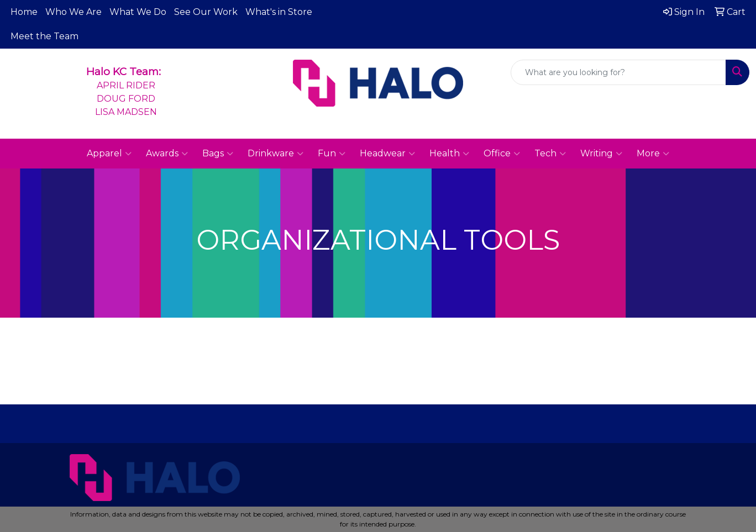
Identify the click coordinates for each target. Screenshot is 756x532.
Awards (167, 154)
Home (24, 12)
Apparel (109, 154)
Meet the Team (44, 36)
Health (449, 154)
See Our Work (206, 12)
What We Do (138, 12)
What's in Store (279, 12)
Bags (218, 154)
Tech (550, 154)
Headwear (387, 154)
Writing (601, 154)
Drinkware (275, 154)
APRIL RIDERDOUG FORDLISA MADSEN (126, 99)
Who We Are (73, 12)
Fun (332, 154)
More (653, 154)
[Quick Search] (618, 72)
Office (502, 154)
